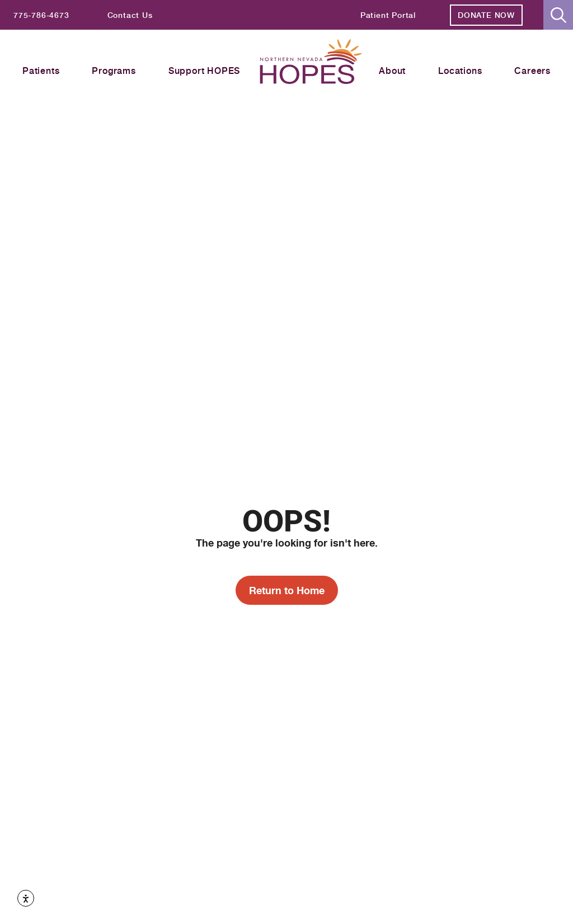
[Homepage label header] (311, 63)
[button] (558, 15)
